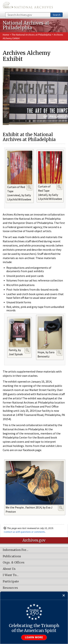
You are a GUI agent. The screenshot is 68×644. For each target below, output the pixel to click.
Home (6, 35)
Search (57, 15)
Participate (11, 582)
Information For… (16, 550)
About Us (9, 569)
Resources (10, 588)
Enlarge (29, 187)
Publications (12, 556)
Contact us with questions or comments (24, 532)
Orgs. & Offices (14, 563)
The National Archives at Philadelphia (31, 35)
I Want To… (11, 575)
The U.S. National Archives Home (28, 6)
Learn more (34, 637)
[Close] (64, 596)
